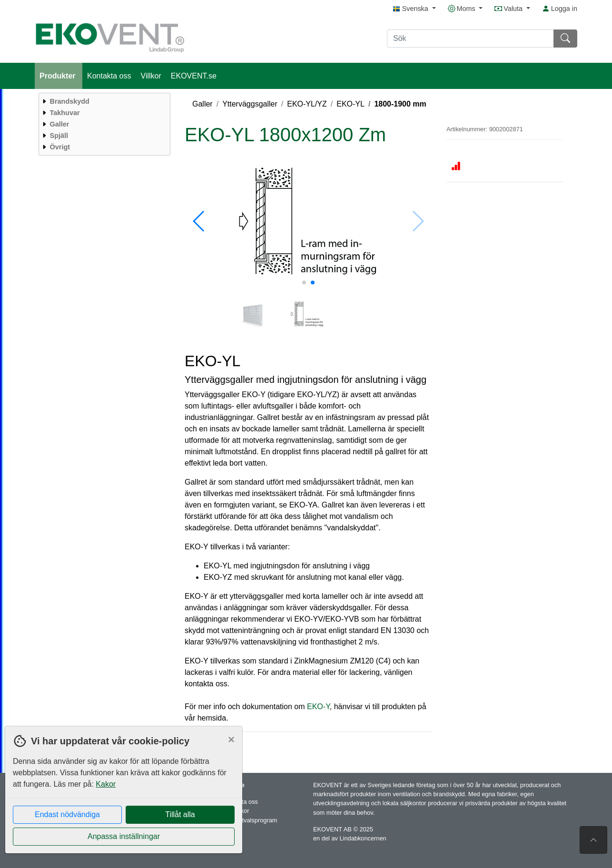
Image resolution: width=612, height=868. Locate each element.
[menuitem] (103, 101)
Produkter (59, 76)
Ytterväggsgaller (250, 104)
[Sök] (470, 39)
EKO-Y (318, 707)
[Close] (231, 740)
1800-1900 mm (400, 104)
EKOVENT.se (194, 76)
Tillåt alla (180, 814)
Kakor (106, 784)
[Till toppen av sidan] (593, 840)
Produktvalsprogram (250, 820)
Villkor (151, 76)
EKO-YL (350, 104)
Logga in (560, 9)
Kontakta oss (109, 76)
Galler (202, 104)
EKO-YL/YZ (307, 104)
